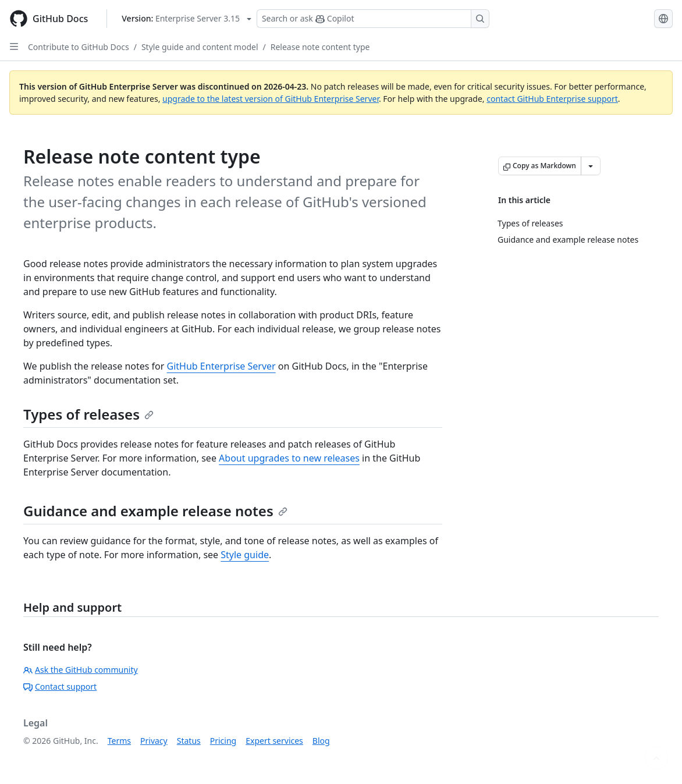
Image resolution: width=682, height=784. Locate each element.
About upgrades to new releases (289, 458)
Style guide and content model (200, 47)
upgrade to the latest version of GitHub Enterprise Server (271, 99)
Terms (119, 741)
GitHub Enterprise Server (221, 366)
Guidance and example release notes (155, 511)
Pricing (223, 741)
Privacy (154, 741)
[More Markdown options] (591, 166)
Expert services (274, 741)
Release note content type (320, 47)
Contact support (60, 687)
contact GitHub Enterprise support (552, 99)
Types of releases (88, 414)
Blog (321, 741)
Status (189, 741)
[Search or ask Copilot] (373, 19)
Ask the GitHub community (81, 670)
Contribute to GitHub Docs (79, 47)
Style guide (245, 555)
